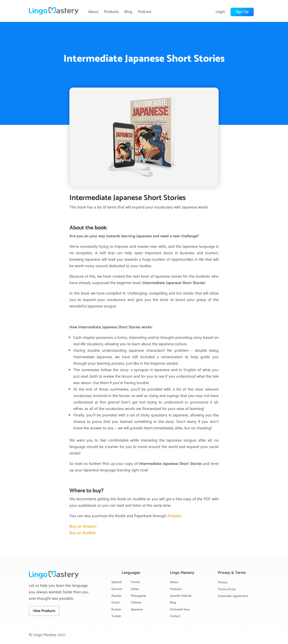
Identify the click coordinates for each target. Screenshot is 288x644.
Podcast (144, 12)
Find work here (180, 610)
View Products (44, 611)
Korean (116, 610)
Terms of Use (227, 589)
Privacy (223, 582)
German (117, 589)
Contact (175, 616)
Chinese (136, 603)
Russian (117, 596)
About (93, 12)
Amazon (174, 516)
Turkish (116, 616)
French (135, 582)
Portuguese (139, 596)
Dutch (116, 603)
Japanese (137, 610)
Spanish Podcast (181, 596)
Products (111, 12)
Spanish (117, 582)
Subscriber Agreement (233, 596)
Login (220, 12)
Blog (128, 12)
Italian (135, 589)
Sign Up (242, 12)
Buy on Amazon (83, 526)
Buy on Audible (82, 533)
